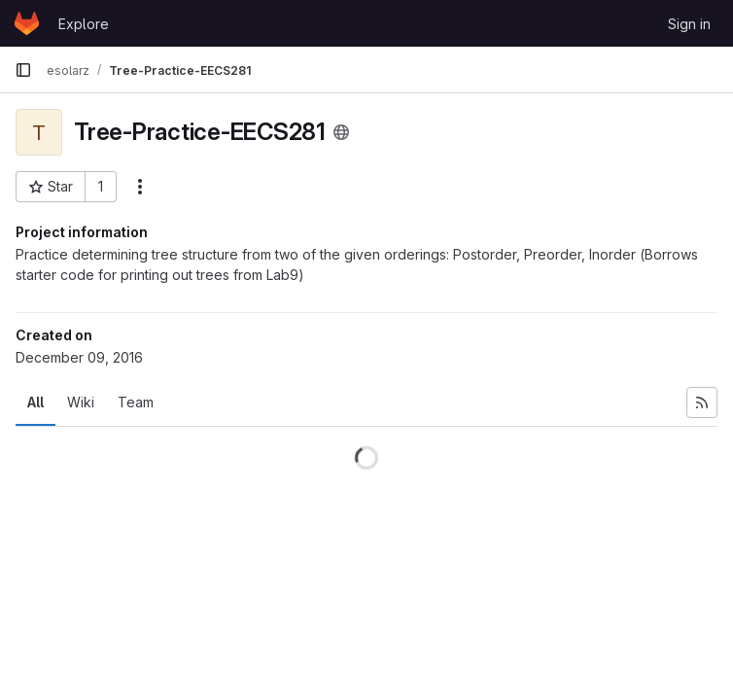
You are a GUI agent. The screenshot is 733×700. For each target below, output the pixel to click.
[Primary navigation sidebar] (23, 70)
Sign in (689, 24)
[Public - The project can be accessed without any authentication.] (341, 132)
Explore (84, 24)
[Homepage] (27, 23)
